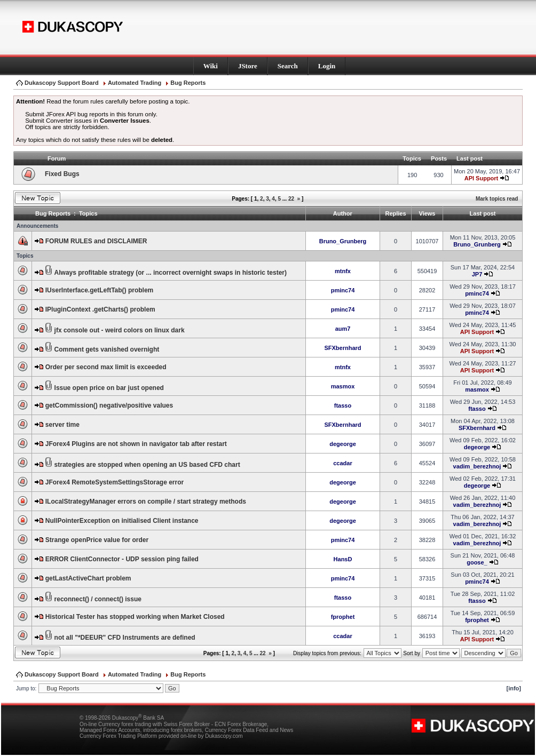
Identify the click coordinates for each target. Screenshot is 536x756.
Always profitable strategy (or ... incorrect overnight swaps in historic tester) (171, 273)
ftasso (343, 405)
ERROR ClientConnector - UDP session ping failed (122, 559)
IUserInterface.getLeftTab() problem (99, 290)
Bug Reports (188, 83)
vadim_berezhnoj (477, 466)
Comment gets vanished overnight (107, 349)
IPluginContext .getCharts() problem (100, 309)
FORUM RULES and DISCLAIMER (96, 241)
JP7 (477, 274)
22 (291, 199)
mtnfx (343, 271)
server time (62, 425)
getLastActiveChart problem (88, 578)
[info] (514, 688)
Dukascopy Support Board (62, 83)
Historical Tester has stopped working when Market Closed (135, 617)
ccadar (342, 463)
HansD (343, 559)
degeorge (343, 444)
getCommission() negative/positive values (109, 405)
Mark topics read (497, 199)
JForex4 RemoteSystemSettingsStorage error (115, 482)
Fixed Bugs (62, 174)
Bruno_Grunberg (343, 241)
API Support (482, 178)
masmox (343, 386)
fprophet (343, 617)
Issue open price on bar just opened (109, 388)
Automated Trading (135, 83)
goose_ (477, 562)
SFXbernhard (342, 348)
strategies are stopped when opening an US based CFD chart (147, 465)
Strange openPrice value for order (97, 540)
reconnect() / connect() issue (98, 599)
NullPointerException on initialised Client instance (122, 521)
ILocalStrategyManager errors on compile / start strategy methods (146, 502)
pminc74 (343, 290)
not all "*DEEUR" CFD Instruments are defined (125, 638)
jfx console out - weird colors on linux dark (120, 330)
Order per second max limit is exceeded (106, 367)
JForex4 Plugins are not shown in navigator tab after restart (136, 444)
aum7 (343, 329)
